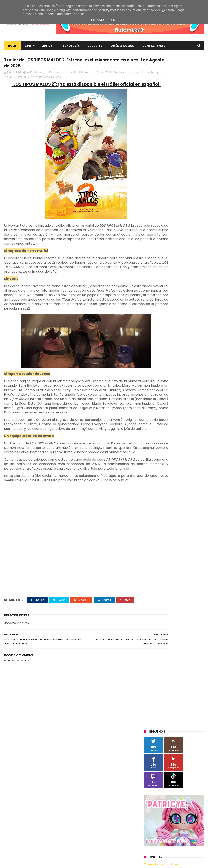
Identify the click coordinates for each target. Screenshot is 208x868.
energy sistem (180, 437)
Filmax (174, 324)
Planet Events (185, 361)
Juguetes (95, 46)
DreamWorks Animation (112, 75)
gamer (167, 444)
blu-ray (176, 414)
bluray (190, 414)
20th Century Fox (157, 286)
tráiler (69, 79)
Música (47, 46)
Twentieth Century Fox (161, 391)
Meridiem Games (157, 346)
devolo (151, 437)
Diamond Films (156, 324)
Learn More (98, 20)
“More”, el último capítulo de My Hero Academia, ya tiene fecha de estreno (183, 804)
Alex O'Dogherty (156, 309)
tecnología (176, 452)
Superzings (153, 384)
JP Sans (21, 79)
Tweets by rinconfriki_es (161, 193)
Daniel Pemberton (85, 75)
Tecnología (70, 46)
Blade (167, 316)
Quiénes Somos (122, 46)
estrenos (10, 79)
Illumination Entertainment (163, 339)
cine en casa (171, 422)
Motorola (152, 354)
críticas (169, 429)
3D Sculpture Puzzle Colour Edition (168, 294)
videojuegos (171, 459)
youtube (190, 459)
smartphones (155, 452)
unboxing (152, 459)
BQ (189, 309)
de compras (187, 429)
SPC (149, 369)
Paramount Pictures (159, 361)
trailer (192, 452)
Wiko (149, 414)
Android (177, 309)
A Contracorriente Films (161, 301)
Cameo (181, 316)
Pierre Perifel (57, 79)
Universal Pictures (85, 79)
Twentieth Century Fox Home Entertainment (165, 400)
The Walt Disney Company (182, 384)
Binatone (152, 316)
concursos (153, 429)
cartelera (60, 75)
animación (46, 75)
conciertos (191, 422)
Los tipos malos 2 (38, 79)
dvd (163, 437)
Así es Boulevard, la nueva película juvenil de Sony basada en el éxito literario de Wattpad (181, 825)
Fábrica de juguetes (159, 331)
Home (12, 46)
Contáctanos (154, 46)
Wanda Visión (182, 406)
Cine (28, 46)
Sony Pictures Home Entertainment (168, 376)
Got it (115, 20)
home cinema (186, 444)
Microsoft (179, 346)
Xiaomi (162, 414)
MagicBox (192, 339)
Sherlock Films (165, 369)
